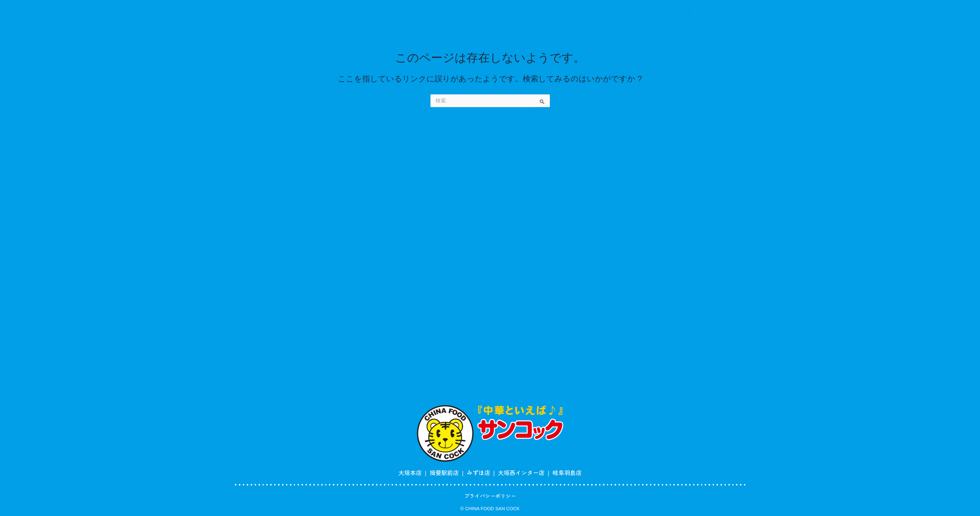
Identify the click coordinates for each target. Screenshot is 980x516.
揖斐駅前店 (444, 472)
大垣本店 (410, 472)
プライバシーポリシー (490, 496)
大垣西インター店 (521, 472)
